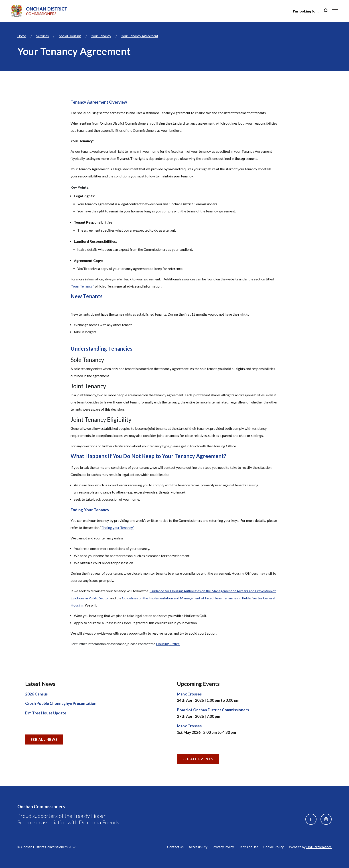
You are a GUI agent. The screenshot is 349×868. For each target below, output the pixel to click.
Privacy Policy (223, 847)
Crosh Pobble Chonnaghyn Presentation (61, 703)
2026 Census (36, 694)
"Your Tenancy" (82, 286)
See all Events (198, 759)
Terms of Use (249, 847)
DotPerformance (319, 847)
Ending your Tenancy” (118, 528)
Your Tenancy (101, 36)
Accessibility (198, 847)
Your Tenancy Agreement (140, 36)
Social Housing (70, 36)
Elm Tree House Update (46, 713)
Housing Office (168, 644)
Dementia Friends (99, 822)
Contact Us (175, 847)
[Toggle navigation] (335, 11)
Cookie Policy (274, 847)
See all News (44, 739)
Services (43, 36)
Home (22, 36)
